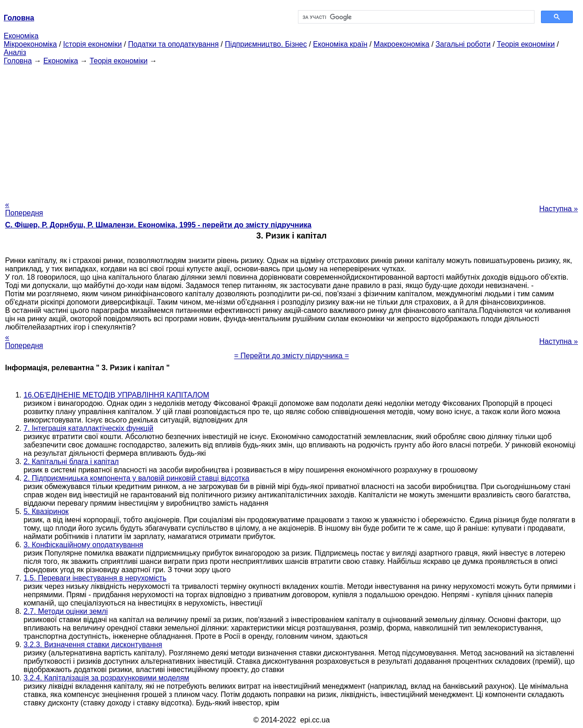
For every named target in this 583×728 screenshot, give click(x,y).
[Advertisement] (291, 130)
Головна (18, 61)
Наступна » (559, 209)
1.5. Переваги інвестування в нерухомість (95, 578)
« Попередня (24, 209)
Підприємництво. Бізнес (266, 44)
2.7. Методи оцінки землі (66, 611)
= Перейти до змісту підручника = (292, 356)
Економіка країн (340, 44)
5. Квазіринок (46, 511)
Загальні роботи (463, 44)
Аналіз (15, 52)
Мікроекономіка (30, 44)
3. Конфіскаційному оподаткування (83, 545)
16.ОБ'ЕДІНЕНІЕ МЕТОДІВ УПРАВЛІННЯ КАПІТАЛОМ (116, 395)
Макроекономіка (402, 44)
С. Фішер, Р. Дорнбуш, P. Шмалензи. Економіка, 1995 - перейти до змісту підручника (158, 225)
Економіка (21, 36)
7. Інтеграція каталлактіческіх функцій (88, 428)
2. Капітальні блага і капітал (71, 462)
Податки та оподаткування (173, 44)
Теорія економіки (525, 44)
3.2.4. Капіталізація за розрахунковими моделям (106, 678)
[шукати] (415, 17)
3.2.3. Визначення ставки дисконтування (93, 645)
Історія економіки (93, 44)
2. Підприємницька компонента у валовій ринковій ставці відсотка (137, 478)
